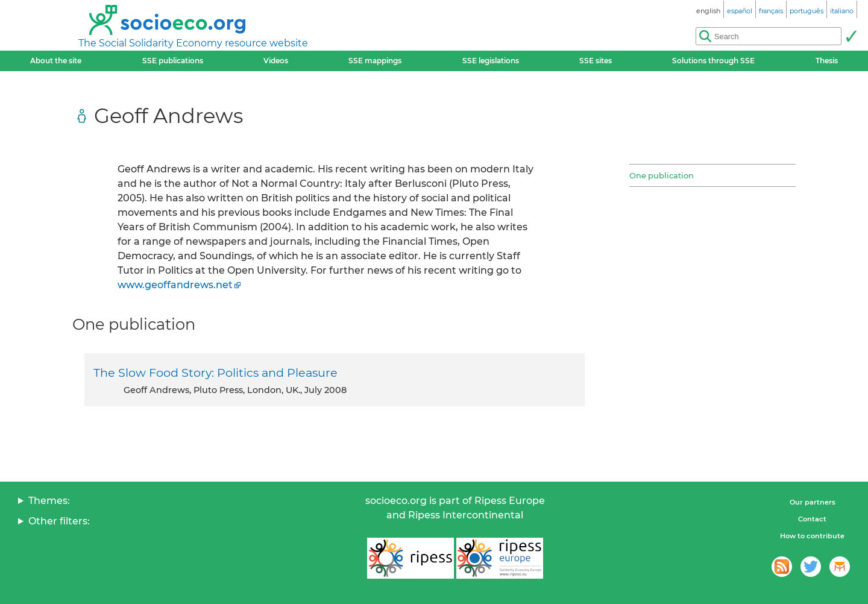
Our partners (813, 502)
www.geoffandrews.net (175, 285)
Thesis (827, 61)
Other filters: (59, 521)
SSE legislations (491, 61)
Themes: (49, 501)
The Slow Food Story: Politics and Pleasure (215, 373)
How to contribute (812, 536)
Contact (812, 519)
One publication (662, 175)
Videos (276, 61)
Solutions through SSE (713, 61)
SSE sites (596, 61)
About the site (56, 61)
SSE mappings (375, 61)
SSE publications (173, 61)
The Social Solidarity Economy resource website (193, 43)
